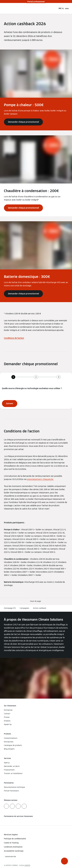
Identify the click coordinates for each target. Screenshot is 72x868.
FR (60, 8)
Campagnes (24, 608)
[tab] (13, 377)
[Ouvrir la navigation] (67, 8)
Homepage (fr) (10, 608)
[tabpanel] (36, 397)
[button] (64, 861)
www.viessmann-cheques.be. (40, 479)
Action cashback (40, 608)
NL (63, 8)
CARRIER (27, 865)
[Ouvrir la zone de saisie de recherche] (55, 8)
